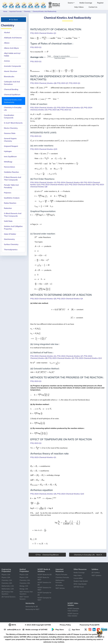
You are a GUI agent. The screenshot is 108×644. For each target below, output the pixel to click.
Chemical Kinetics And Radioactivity (13, 101)
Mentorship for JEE (32, 606)
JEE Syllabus (96, 573)
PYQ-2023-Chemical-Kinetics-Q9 (82, 184)
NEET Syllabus (96, 575)
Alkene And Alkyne (11, 48)
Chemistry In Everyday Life (13, 109)
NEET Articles (60, 588)
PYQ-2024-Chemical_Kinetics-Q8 (43, 83)
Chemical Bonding (11, 89)
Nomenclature (9, 167)
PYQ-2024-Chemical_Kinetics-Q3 (70, 108)
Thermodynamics (11, 250)
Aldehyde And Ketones (13, 38)
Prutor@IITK (95, 625)
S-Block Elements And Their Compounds (13, 215)
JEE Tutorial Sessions (8, 597)
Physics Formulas (61, 575)
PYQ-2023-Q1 (36, 47)
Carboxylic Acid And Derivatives (12, 83)
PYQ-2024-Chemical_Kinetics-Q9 (70, 182)
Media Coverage (86, 3)
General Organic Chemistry (10, 140)
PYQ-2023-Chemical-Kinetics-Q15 (44, 149)
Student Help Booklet (81, 581)
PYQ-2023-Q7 (63, 83)
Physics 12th (6, 577)
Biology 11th (24, 586)
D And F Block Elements (13, 123)
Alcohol (7, 32)
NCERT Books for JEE (45, 575)
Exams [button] (71, 3)
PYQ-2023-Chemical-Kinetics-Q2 (61, 358)
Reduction (8, 208)
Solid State (8, 221)
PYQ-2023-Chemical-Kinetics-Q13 (55, 184)
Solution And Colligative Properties (13, 228)
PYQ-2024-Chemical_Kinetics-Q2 (43, 108)
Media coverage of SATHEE (35, 630)
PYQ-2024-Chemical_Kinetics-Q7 (70, 356)
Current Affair (78, 578)
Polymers (8, 193)
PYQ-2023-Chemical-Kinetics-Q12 (88, 358)
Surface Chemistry (11, 244)
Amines (7, 61)
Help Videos (79, 7)
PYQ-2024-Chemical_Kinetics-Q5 (43, 494)
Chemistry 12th (7, 583)
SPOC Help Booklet (80, 584)
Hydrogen (8, 151)
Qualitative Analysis (12, 198)
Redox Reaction (10, 203)
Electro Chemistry (11, 128)
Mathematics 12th (8, 589)
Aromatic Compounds (12, 66)
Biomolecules (9, 76)
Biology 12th (24, 589)
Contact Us (93, 7)
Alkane (7, 43)
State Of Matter (10, 234)
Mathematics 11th (8, 586)
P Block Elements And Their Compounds (12, 178)
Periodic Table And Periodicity (11, 186)
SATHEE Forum (79, 587)
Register (100, 3)
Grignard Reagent (11, 146)
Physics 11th (6, 575)
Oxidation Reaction (11, 172)
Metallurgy (8, 162)
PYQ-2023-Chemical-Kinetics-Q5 (43, 299)
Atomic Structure (11, 71)
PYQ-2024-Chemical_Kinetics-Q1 (43, 356)
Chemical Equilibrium (12, 95)
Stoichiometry (9, 239)
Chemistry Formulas (62, 577)
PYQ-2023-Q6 (54, 110)
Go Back (13, 20)
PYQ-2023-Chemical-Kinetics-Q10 (71, 494)
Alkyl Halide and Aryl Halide (12, 54)
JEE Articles (59, 585)
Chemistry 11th (7, 580)
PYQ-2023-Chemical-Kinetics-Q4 (70, 299)
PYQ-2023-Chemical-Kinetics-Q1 (43, 33)
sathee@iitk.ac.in (12, 630)
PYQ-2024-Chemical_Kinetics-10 (43, 182)
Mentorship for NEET (33, 609)
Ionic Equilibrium (10, 156)
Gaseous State (10, 133)
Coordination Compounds (9, 116)
